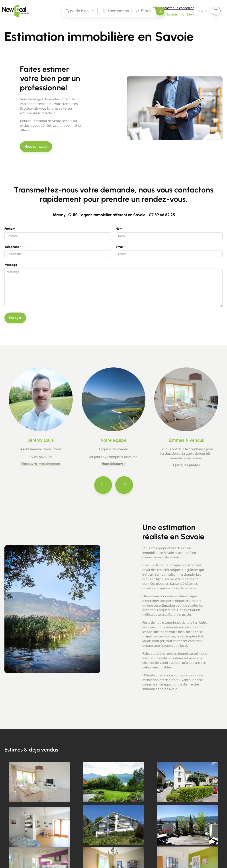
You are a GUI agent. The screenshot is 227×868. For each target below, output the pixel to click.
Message (11, 265)
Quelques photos (186, 465)
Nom (119, 229)
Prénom (10, 229)
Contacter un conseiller (176, 8)
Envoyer (15, 318)
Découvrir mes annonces (41, 463)
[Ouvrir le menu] (216, 11)
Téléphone (12, 247)
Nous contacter (36, 146)
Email (119, 247)
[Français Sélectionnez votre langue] (205, 11)
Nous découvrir (114, 463)
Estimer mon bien (180, 14)
